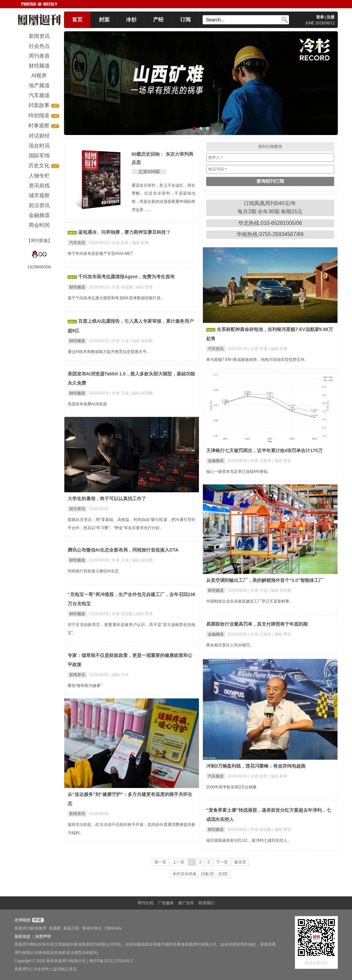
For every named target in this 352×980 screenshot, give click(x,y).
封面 (104, 20)
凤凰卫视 (71, 928)
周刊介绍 (145, 903)
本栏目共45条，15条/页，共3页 (200, 874)
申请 (37, 920)
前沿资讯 (77, 509)
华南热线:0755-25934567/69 (270, 234)
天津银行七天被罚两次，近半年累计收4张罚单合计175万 (264, 450)
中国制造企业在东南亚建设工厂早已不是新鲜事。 (250, 601)
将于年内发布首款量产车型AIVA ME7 (100, 254)
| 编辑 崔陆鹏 (142, 341)
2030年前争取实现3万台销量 (231, 787)
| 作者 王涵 (120, 341)
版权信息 (22, 937)
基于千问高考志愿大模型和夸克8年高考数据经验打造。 (116, 298)
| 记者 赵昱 (120, 243)
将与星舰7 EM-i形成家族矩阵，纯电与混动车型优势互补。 (257, 360)
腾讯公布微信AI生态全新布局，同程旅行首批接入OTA (123, 550)
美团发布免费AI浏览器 (87, 404)
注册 (331, 17)
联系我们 (207, 903)
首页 (77, 20)
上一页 (178, 862)
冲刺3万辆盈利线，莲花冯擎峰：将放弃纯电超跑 (256, 766)
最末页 (240, 862)
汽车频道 (216, 776)
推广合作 (186, 903)
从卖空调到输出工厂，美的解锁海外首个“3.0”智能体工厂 (265, 580)
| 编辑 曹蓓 (144, 287)
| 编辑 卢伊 (119, 675)
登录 (320, 17)
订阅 (185, 20)
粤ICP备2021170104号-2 (111, 961)
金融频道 (216, 461)
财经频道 (77, 287)
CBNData (113, 928)
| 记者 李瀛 (258, 349)
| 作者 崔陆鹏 (122, 287)
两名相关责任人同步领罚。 (230, 645)
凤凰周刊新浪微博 (30, 928)
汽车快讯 (77, 243)
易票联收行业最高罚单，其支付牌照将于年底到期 (257, 624)
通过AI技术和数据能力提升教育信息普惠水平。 (109, 352)
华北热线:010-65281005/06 (270, 223)
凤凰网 (55, 928)
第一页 (160, 862)
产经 (158, 20)
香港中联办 (92, 928)
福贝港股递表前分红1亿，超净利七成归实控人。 (249, 840)
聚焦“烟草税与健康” (85, 686)
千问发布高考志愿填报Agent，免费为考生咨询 (126, 277)
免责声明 (43, 937)
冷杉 (131, 20)
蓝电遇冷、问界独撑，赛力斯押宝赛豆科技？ (124, 232)
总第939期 (149, 172)
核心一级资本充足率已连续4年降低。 (239, 472)
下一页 (222, 862)
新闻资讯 (77, 675)
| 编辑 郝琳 (140, 243)
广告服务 (166, 903)
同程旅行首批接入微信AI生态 (93, 571)
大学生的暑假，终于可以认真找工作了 (107, 499)
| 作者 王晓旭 (260, 461)
